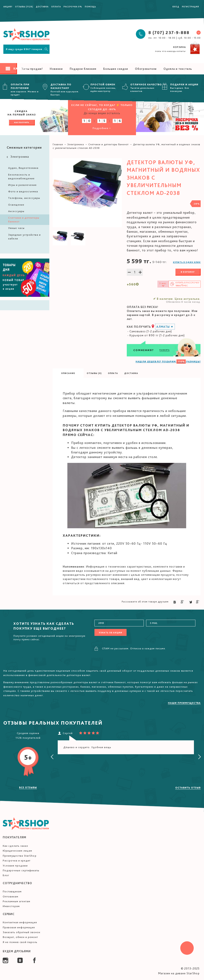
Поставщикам (12, 891)
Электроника (17, 157)
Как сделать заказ (15, 846)
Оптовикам (10, 896)
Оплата (56, 7)
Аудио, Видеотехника (23, 168)
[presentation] (52, 757)
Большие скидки (116, 69)
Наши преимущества (184, 703)
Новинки (56, 69)
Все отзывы (28, 787)
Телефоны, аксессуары (24, 198)
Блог (6, 875)
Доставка (42, 7)
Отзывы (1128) (24, 7)
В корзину (188, 272)
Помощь (90, 7)
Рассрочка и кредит (17, 860)
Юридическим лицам (17, 851)
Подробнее (102, 128)
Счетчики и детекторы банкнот (24, 220)
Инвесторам (11, 906)
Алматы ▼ (165, 327)
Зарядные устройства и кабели (24, 237)
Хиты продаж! (32, 69)
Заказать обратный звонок (22, 932)
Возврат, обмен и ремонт (20, 937)
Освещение (16, 205)
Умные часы (16, 228)
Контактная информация (20, 922)
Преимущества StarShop (20, 856)
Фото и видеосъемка (23, 191)
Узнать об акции (110, 633)
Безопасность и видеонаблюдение (21, 176)
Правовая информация (19, 927)
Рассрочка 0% (73, 7)
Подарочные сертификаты (21, 870)
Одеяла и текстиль (178, 69)
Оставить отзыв (188, 788)
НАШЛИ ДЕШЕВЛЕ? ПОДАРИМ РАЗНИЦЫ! (168, 362)
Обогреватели (146, 69)
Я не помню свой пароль (20, 942)
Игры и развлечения (22, 185)
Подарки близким (83, 69)
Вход (176, 7)
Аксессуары (16, 211)
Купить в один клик (187, 262)
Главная (58, 144)
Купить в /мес (187, 284)
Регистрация (190, 7)
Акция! (8, 7)
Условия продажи (15, 866)
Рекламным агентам (16, 901)
